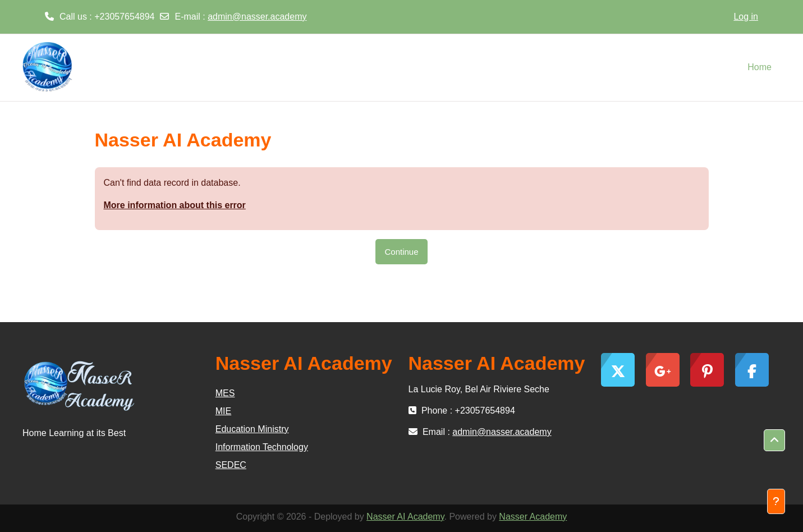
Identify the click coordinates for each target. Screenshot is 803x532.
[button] (774, 441)
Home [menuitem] (760, 67)
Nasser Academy (533, 517)
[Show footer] (776, 501)
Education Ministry (252, 429)
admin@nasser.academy (257, 17)
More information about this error (175, 205)
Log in (746, 17)
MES (225, 393)
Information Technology (262, 447)
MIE (223, 411)
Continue (401, 252)
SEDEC (231, 465)
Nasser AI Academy (405, 517)
